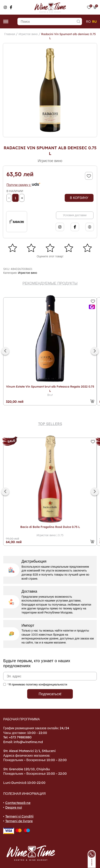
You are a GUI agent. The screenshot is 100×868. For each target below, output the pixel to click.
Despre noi (14, 807)
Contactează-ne (18, 803)
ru (94, 21)
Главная (10, 34)
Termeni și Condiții (19, 816)
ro (88, 21)
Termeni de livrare (19, 821)
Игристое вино (28, 34)
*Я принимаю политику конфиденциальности (37, 684)
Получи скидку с (24, 185)
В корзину (79, 198)
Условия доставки (75, 215)
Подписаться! (50, 694)
